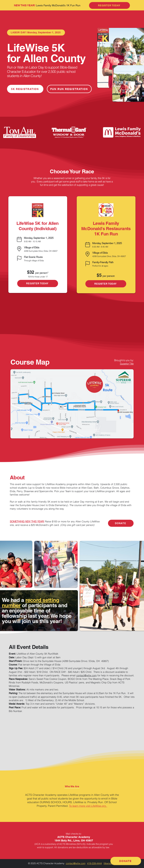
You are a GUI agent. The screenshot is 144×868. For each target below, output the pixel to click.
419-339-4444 (94, 863)
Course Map (30, 362)
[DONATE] (121, 523)
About (17, 477)
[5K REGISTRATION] (25, 89)
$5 (100, 275)
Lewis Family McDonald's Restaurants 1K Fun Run (106, 229)
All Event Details (29, 647)
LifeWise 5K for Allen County (46, 53)
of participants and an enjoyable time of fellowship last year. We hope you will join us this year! (37, 613)
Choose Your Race (72, 171)
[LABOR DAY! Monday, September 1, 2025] (36, 33)
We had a (14, 600)
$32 (31, 272)
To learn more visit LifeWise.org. (88, 806)
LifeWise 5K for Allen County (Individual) (37, 226)
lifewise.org (110, 863)
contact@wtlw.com (86, 675)
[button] (72, 787)
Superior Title (127, 364)
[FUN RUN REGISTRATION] (69, 89)
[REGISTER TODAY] (38, 283)
